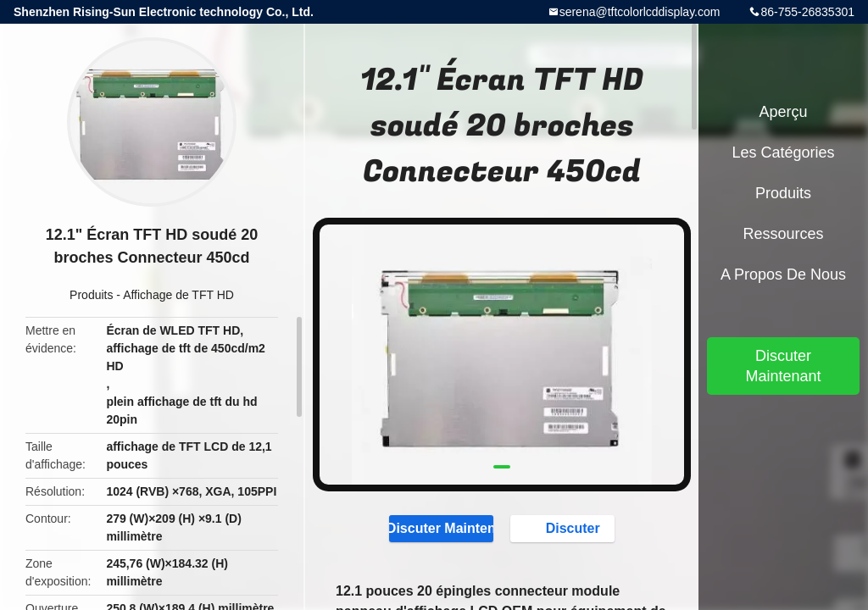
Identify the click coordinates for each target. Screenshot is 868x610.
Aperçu (783, 112)
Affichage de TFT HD (178, 295)
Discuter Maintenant (441, 528)
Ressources (783, 234)
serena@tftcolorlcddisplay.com (640, 12)
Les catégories (783, 152)
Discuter (565, 528)
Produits (91, 295)
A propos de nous (783, 274)
